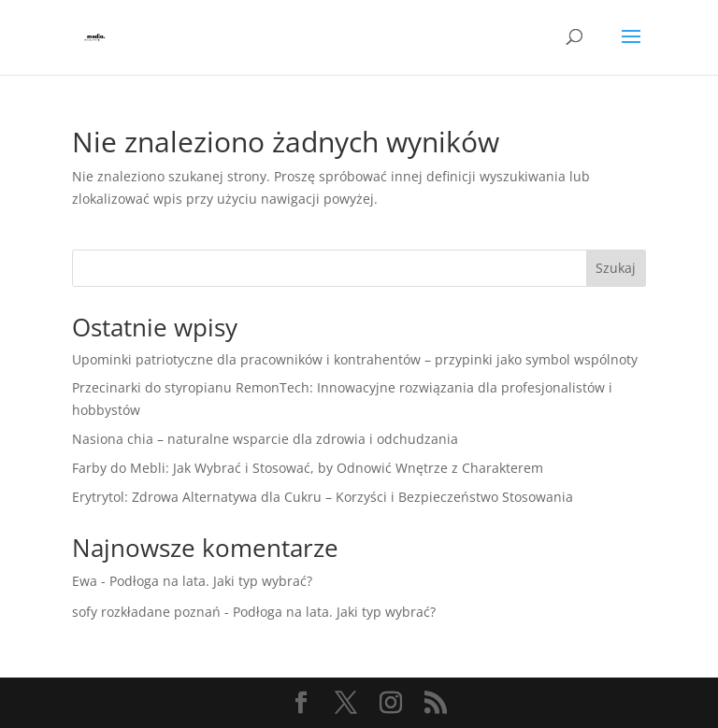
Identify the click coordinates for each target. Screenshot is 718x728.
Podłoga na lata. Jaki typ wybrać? (211, 581)
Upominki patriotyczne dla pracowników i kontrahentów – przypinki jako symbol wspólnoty (355, 359)
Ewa (85, 581)
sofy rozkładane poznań (146, 612)
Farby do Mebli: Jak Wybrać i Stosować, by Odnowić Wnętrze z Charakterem (308, 468)
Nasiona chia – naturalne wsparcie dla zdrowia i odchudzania (265, 439)
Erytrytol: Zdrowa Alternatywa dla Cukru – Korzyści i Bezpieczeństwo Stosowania (323, 497)
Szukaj (616, 268)
